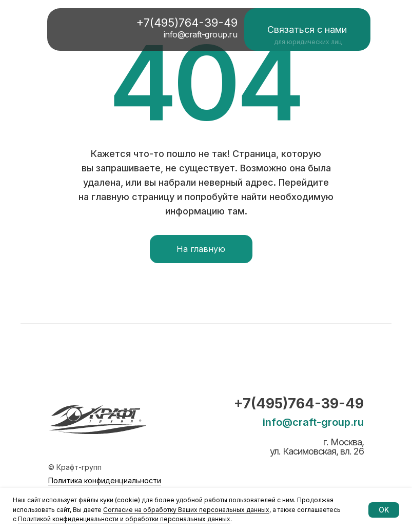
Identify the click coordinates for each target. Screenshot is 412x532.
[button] (307, 29)
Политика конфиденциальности (105, 480)
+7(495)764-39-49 (299, 403)
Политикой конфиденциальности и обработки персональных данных (124, 519)
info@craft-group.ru (313, 422)
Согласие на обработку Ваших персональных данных (186, 510)
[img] (88, 29)
